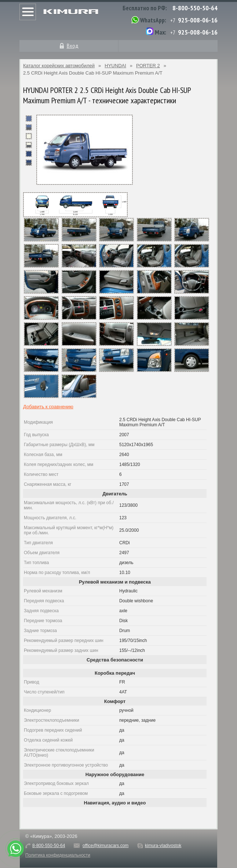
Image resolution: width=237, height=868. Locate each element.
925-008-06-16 (198, 20)
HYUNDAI (115, 66)
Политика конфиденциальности (58, 855)
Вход (73, 46)
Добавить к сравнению (48, 407)
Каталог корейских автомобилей (59, 66)
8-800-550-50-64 (195, 8)
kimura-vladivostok (163, 846)
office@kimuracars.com (105, 846)
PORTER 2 (148, 66)
